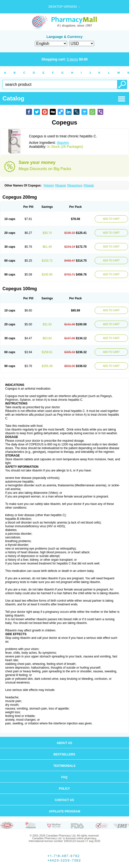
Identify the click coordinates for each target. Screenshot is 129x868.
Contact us (64, 800)
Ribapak (60, 186)
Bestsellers (64, 754)
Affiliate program (64, 811)
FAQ (64, 777)
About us (64, 743)
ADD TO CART (111, 219)
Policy (64, 789)
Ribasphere (75, 186)
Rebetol (49, 186)
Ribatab (89, 186)
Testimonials (64, 766)
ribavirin (63, 143)
